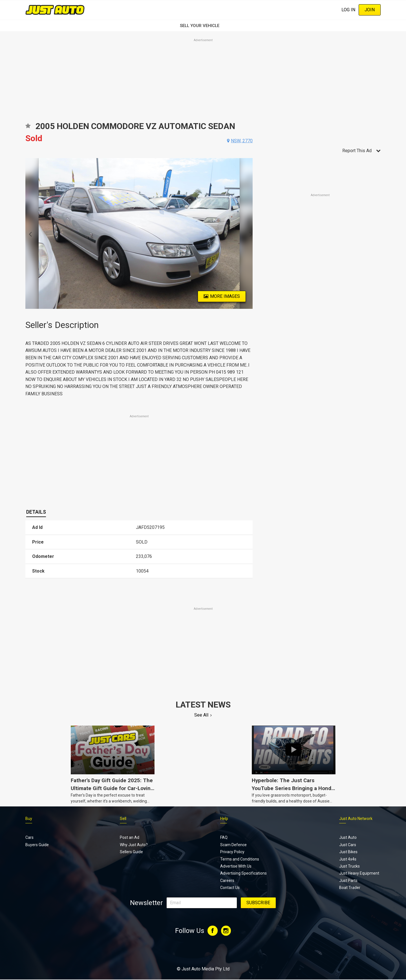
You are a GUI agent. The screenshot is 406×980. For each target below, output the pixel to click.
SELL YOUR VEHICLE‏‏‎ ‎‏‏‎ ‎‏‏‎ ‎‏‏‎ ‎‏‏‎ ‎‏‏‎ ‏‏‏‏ (203, 26)
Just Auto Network (356, 819)
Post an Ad (130, 838)
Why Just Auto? (134, 845)
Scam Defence (233, 845)
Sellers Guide (131, 852)
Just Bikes (348, 852)
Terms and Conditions (240, 859)
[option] (139, 233)
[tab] (36, 512)
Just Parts (348, 881)
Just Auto (348, 838)
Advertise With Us (236, 867)
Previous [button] (29, 234)
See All (201, 715)
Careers (227, 881)
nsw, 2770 (242, 141)
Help (224, 819)
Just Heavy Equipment (359, 874)
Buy (29, 819)
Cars (29, 838)
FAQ (224, 838)
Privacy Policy (232, 852)
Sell (123, 819)
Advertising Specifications (243, 874)
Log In (348, 10)
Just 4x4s (348, 859)
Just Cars (348, 845)
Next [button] (249, 234)
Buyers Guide (37, 845)
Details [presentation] (36, 512)
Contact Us (230, 888)
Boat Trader (350, 888)
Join (370, 10)
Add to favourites (28, 128)
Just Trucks (349, 867)
